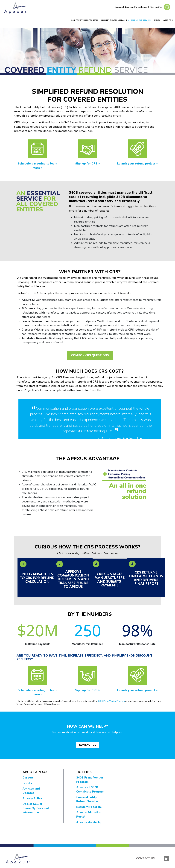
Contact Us (156, 7)
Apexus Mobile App (90, 822)
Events (157, 20)
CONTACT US (88, 745)
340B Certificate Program (113, 20)
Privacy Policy (32, 798)
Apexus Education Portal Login (131, 7)
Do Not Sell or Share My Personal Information (36, 808)
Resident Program (89, 807)
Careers (28, 778)
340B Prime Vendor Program (85, 20)
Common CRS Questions (90, 355)
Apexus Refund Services (139, 20)
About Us (168, 20)
